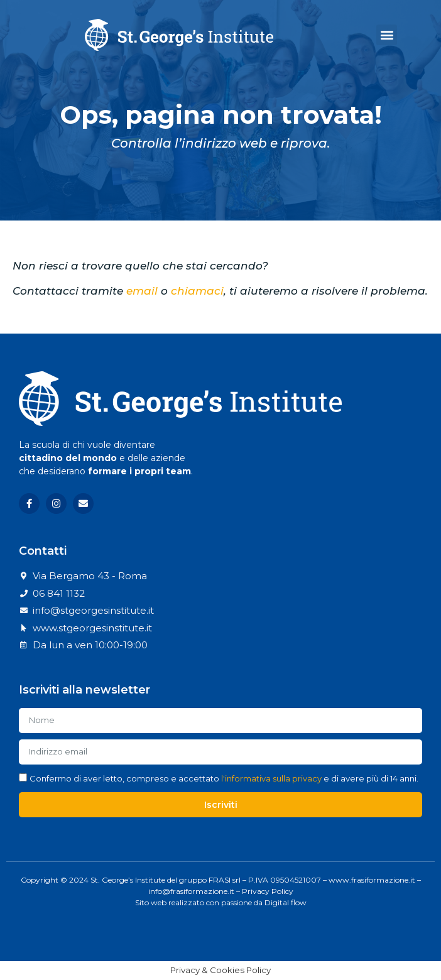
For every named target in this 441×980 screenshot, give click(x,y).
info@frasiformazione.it (191, 891)
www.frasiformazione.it (372, 880)
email (142, 291)
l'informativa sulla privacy (271, 778)
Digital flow (286, 902)
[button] (387, 35)
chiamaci (197, 291)
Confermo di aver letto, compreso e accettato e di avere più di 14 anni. (224, 778)
